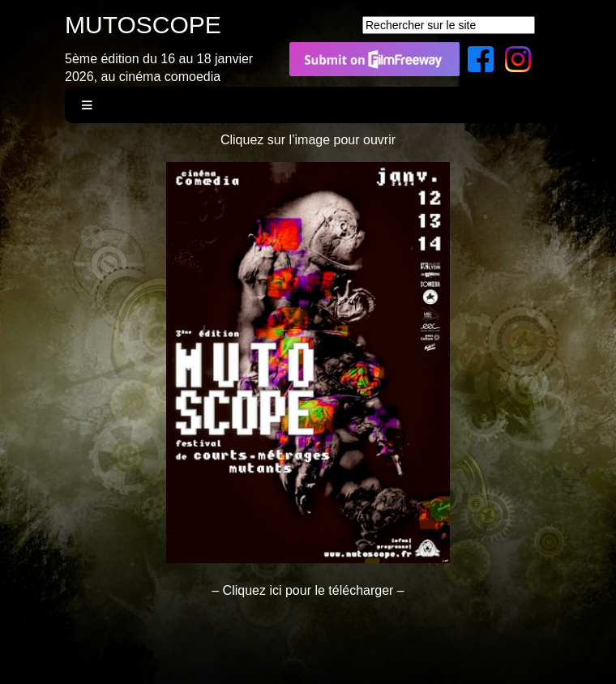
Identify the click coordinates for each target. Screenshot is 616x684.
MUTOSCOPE (143, 25)
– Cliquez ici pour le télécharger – (308, 590)
